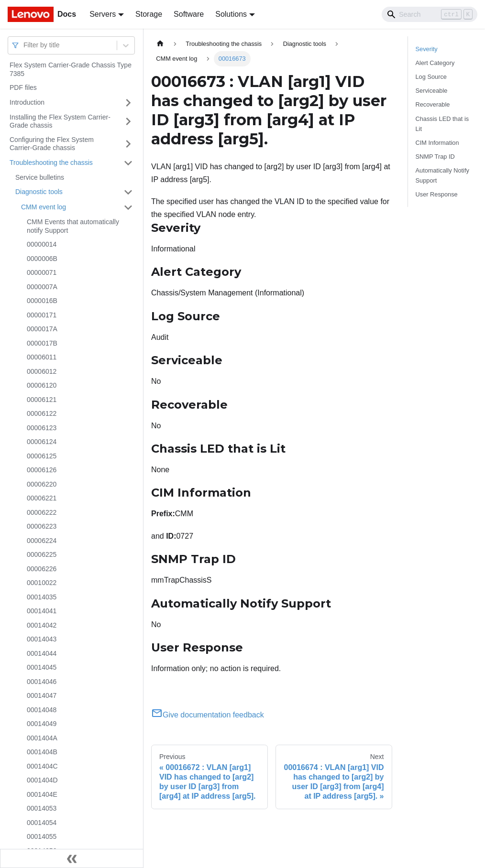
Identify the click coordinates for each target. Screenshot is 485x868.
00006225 (42, 554)
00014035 (42, 597)
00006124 (42, 442)
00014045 (42, 667)
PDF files (23, 87)
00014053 (42, 808)
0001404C (42, 766)
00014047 (42, 695)
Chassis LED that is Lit (442, 124)
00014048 (42, 710)
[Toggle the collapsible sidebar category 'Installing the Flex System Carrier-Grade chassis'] (128, 122)
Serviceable (432, 91)
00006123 (42, 428)
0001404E (42, 794)
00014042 (42, 625)
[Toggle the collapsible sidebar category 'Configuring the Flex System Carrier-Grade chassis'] (128, 144)
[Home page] (160, 44)
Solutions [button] (231, 14)
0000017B (42, 343)
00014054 (42, 823)
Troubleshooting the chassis (51, 163)
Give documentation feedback (208, 715)
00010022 (42, 583)
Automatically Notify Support (442, 175)
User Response (437, 194)
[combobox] (24, 45)
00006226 (42, 569)
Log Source (431, 77)
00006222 (42, 512)
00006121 (42, 400)
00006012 (42, 371)
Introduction (27, 102)
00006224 (42, 541)
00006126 (42, 470)
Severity (427, 49)
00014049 (42, 724)
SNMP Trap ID (435, 157)
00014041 (42, 611)
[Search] (430, 14)
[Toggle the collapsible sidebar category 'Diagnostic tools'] (128, 192)
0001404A (42, 738)
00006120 (42, 385)
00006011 (42, 357)
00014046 (42, 682)
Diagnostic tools (39, 192)
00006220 (42, 484)
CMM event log (44, 207)
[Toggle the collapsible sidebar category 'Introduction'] (128, 103)
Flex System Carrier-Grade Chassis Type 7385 (71, 69)
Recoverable (433, 104)
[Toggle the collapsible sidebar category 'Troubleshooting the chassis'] (128, 163)
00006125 (42, 456)
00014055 (42, 836)
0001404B (42, 752)
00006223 (42, 526)
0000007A (42, 287)
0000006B (42, 259)
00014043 (42, 639)
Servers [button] (103, 14)
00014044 (42, 653)
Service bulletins (40, 177)
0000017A (42, 329)
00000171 (42, 315)
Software (189, 14)
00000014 (42, 244)
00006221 (42, 498)
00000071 (42, 272)
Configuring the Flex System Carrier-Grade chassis (52, 144)
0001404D (42, 780)
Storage (149, 14)
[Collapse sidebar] (72, 858)
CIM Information (437, 143)
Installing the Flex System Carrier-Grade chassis (60, 121)
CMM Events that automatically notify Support (73, 226)
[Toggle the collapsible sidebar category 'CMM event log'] (128, 207)
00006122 (42, 413)
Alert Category (435, 63)
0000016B (42, 301)
